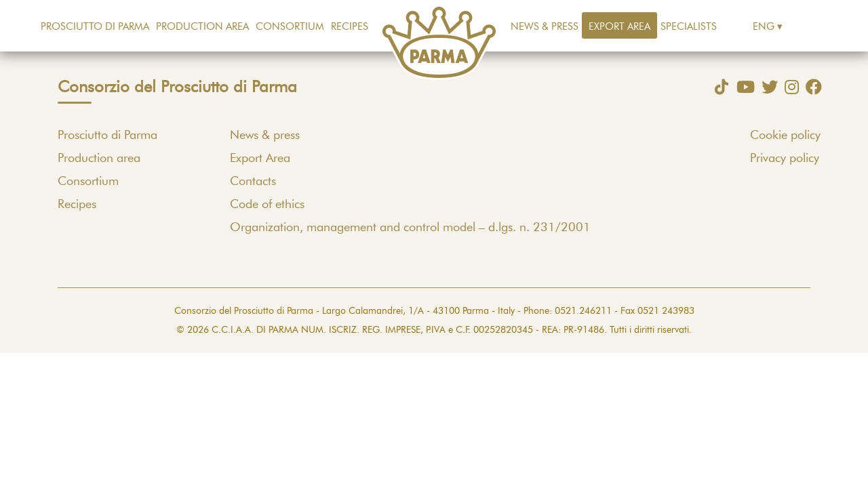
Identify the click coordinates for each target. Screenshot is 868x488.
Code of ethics (267, 205)
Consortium (290, 27)
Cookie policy (785, 136)
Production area (202, 27)
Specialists (689, 27)
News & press (545, 27)
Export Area (619, 27)
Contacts (253, 182)
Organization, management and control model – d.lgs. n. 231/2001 (410, 228)
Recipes (350, 27)
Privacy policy (785, 159)
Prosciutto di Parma (95, 27)
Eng (764, 27)
